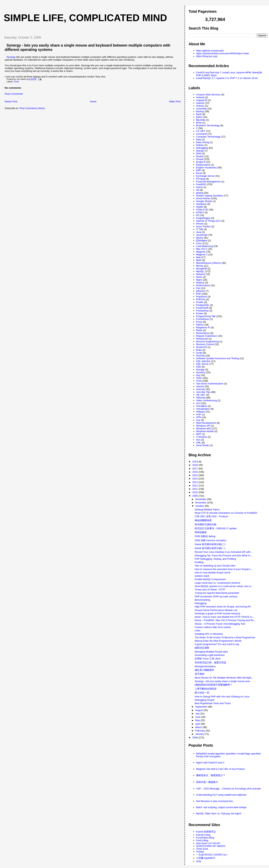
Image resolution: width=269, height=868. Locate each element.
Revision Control (205, 344)
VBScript (201, 398)
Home (93, 101)
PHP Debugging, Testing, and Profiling (215, 559)
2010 (195, 492)
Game (199, 187)
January (200, 734)
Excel (199, 173)
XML (199, 443)
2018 (195, 465)
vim (198, 403)
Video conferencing (207, 400)
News (199, 277)
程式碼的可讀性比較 (206, 524)
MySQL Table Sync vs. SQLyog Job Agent (219, 813)
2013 (195, 482)
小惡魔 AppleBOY (206, 858)
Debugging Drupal (204, 700)
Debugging (202, 148)
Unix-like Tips (203, 392)
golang (200, 193)
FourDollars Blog (205, 838)
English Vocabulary (207, 168)
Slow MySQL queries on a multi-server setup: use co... (224, 586)
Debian (200, 145)
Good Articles (203, 198)
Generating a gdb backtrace (210, 655)
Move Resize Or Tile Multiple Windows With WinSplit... (224, 678)
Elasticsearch (203, 165)
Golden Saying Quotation (210, 196)
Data (199, 139)
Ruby (199, 350)
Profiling (199, 562)
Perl (198, 288)
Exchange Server (205, 176)
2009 (195, 496)
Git (198, 190)
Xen (198, 440)
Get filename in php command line (215, 801)
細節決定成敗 (202, 648)
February (200, 731)
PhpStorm (202, 297)
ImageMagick (203, 218)
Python (200, 325)
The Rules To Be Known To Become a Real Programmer (225, 637)
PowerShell (202, 308)
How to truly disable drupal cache (213, 573)
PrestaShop (202, 311)
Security (201, 356)
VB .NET (201, 395)
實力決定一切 (202, 693)
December (201, 499)
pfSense (201, 291)
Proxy (199, 322)
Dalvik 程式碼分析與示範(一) (210, 548)
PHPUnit (201, 299)
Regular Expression (207, 336)
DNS (199, 153)
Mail (198, 257)
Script (199, 353)
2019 (195, 462)
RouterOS (202, 347)
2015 (195, 475)
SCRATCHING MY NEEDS (211, 846)
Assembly (201, 109)
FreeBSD (201, 184)
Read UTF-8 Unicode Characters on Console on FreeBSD (226, 513)
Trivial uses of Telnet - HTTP (210, 590)
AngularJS (202, 100)
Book (199, 123)
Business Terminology (208, 125)
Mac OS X (202, 249)
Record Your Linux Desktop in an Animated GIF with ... (224, 552)
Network (201, 274)
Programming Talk (206, 316)
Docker (200, 156)
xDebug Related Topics (207, 509)
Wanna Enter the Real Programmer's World (218, 641)
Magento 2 (202, 255)
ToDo (199, 378)
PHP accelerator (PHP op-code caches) (216, 596)
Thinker (200, 852)
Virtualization (203, 409)
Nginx (199, 280)
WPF (199, 434)
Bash (199, 114)
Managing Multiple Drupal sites (211, 652)
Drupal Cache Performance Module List (216, 610)
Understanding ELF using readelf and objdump (221, 795)
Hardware (201, 204)
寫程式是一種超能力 (207, 782)
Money (200, 266)
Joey (199, 861)
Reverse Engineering (207, 341)
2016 (195, 472)
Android (200, 97)
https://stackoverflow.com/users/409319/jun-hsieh (223, 53)
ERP (199, 170)
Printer (200, 313)
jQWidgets (202, 240)
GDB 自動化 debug (205, 536)
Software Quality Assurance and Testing (218, 358)
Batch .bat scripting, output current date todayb (221, 807)
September (201, 707)
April (198, 724)
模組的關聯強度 (203, 520)
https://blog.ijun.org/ (207, 56)
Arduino (200, 106)
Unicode (201, 389)
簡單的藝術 (201, 532)
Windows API (203, 426)
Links (197, 631)
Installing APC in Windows (209, 634)
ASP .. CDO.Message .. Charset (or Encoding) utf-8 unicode (228, 789)
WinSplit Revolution (205, 666)
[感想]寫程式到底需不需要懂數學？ (214, 685)
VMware (201, 412)
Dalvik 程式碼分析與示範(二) (210, 544)
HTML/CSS (202, 210)
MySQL (200, 271)
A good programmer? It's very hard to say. (217, 644)
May (198, 720)
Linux (199, 243)
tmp (198, 375)
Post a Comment (14, 94)
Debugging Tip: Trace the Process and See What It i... (224, 556)
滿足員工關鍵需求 (204, 670)
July (198, 714)
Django (200, 151)
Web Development (206, 423)
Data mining (203, 142)
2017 (195, 469)
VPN (199, 417)
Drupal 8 (201, 162)
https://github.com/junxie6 (210, 51)
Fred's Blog (202, 840)
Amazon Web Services (208, 95)
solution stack (202, 576)
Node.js (200, 283)
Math (199, 260)
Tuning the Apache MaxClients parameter (217, 593)
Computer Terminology (208, 137)
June (198, 717)
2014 (195, 479)
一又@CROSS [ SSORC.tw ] (212, 855)
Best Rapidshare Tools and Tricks (213, 703)
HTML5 (200, 212)
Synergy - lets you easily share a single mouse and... (223, 681)
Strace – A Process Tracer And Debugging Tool (220, 624)
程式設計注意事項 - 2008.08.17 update (216, 528)
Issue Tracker (203, 226)
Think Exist (202, 849)
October (200, 506)
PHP (199, 294)
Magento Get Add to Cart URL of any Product (220, 769)
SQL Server (202, 364)
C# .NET (201, 131)
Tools (16, 82)
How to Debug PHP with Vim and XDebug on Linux (222, 697)
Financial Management (208, 182)
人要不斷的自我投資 (206, 689)
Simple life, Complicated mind (85, 18)
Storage (200, 370)
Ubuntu (200, 386)
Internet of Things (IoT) (208, 221)
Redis (199, 330)
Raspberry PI (203, 327)
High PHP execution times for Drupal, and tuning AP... (224, 607)
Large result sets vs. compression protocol (217, 583)
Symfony (201, 372)
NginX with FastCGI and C (210, 763)
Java (199, 232)
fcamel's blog (203, 835)
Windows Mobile (205, 431)
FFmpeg (201, 179)
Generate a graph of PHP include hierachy (217, 613)
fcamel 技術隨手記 (206, 832)
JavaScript (202, 235)
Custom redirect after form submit (213, 627)
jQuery (200, 238)
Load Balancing (205, 246)
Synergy (11, 57)
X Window (202, 437)
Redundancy (203, 333)
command (201, 134)
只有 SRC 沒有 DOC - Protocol (211, 516)
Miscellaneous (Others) (209, 263)
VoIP (199, 414)
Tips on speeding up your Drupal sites (215, 566)
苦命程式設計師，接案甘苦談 (210, 663)
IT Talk (200, 229)
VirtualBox (202, 406)
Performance (203, 285)
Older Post (175, 101)
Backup (200, 111)
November (201, 503)
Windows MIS (204, 428)
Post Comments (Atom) (32, 108)
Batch (199, 117)
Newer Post (11, 101)
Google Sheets (204, 201)
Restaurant (202, 339)
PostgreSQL (203, 305)
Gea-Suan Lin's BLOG (208, 843)
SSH (199, 367)
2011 (195, 489)
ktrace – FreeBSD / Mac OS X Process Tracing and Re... (225, 620)
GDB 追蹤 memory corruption (211, 540)
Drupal (200, 159)
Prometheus (203, 319)
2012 (195, 486)
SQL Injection (203, 361)
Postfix (200, 302)
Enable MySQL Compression (210, 579)
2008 (195, 738)
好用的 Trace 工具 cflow (208, 659)
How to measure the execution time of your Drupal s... (224, 569)
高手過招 (200, 674)
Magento (201, 252)
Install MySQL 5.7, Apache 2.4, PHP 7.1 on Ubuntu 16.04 (227, 78)
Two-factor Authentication (210, 384)
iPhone (200, 224)
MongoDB (202, 269)
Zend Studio (203, 445)
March (199, 727)
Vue (198, 420)
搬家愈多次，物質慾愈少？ (211, 775)
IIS (198, 215)
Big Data (201, 120)
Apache (200, 103)
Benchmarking (202, 600)
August (199, 710)
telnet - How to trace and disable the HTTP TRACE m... (224, 617)
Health (200, 207)
